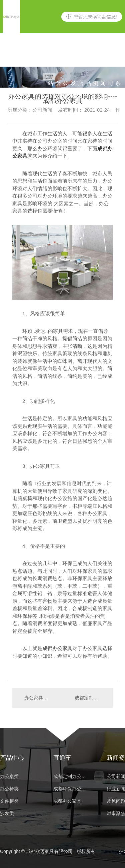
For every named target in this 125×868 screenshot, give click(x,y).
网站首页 (51, 57)
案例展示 (96, 57)
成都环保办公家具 (72, 789)
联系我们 (118, 57)
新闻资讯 (103, 57)
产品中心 (88, 57)
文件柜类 (9, 801)
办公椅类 (66, 57)
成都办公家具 (67, 801)
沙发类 (73, 57)
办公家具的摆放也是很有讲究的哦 (37, 698)
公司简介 (111, 57)
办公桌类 (58, 57)
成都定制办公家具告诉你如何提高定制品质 (90, 698)
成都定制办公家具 (72, 777)
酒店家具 (81, 57)
